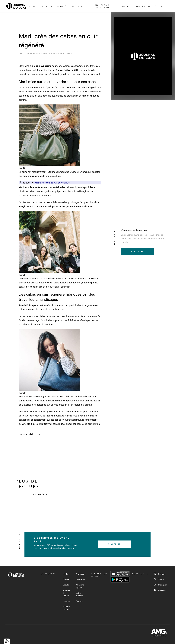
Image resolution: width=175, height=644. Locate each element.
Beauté (62, 6)
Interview (143, 6)
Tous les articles (40, 494)
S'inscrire (137, 251)
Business (46, 6)
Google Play (120, 580)
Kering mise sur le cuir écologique (52, 182)
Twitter (159, 579)
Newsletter (81, 579)
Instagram (160, 585)
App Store (120, 574)
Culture (126, 6)
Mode (32, 6)
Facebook (160, 590)
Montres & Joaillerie (102, 6)
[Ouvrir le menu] (166, 6)
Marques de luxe (67, 608)
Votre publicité (80, 594)
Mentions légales (80, 586)
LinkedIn (160, 574)
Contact (79, 601)
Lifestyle (78, 6)
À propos (80, 574)
